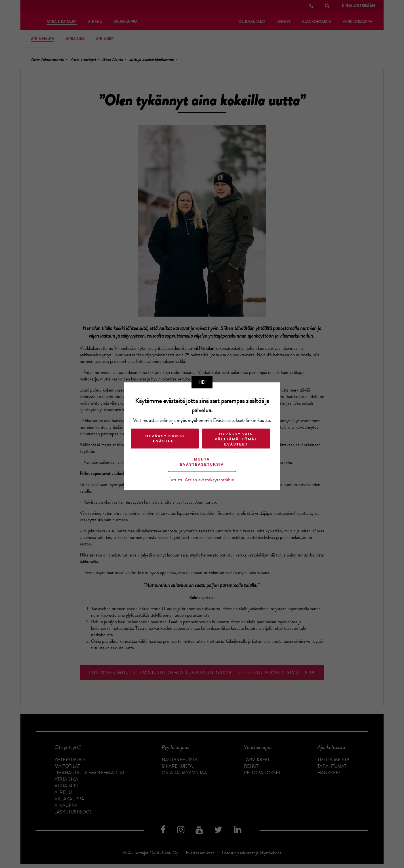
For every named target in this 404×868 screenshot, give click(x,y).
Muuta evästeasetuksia (202, 462)
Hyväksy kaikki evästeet (165, 438)
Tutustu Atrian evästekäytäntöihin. (202, 479)
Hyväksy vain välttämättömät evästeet (236, 439)
